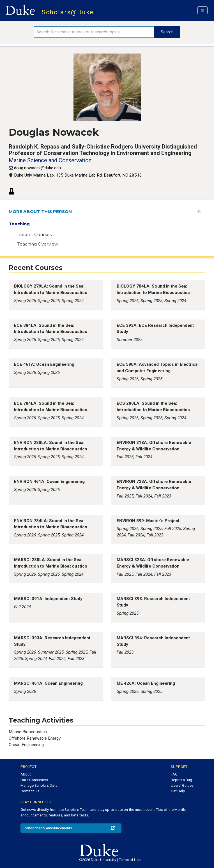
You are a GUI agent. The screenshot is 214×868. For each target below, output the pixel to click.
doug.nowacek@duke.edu (37, 168)
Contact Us (30, 791)
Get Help (178, 791)
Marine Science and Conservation (50, 160)
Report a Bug (181, 780)
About (26, 774)
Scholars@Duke (68, 12)
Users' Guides (182, 785)
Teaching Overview (38, 244)
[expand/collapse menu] (201, 211)
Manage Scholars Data (39, 785)
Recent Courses (34, 234)
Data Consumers (34, 780)
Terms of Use (130, 860)
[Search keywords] (94, 32)
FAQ (174, 774)
